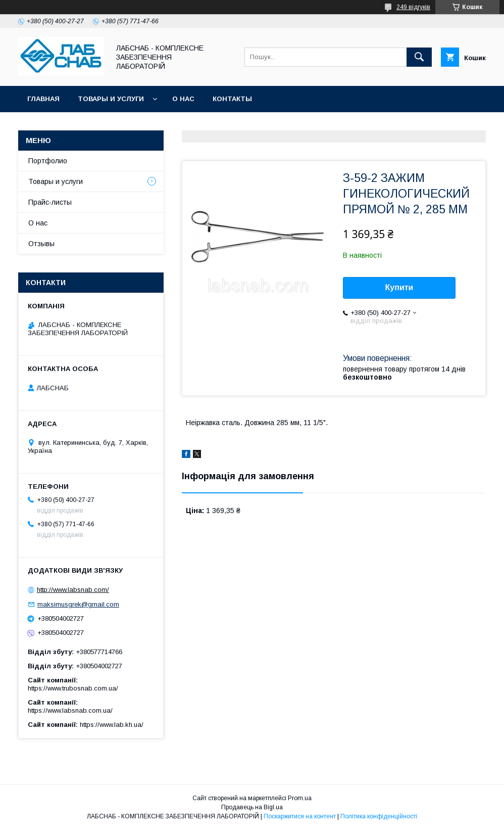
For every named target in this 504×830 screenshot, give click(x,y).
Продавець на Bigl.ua (252, 807)
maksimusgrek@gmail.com (78, 604)
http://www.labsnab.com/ (73, 590)
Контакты (232, 99)
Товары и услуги (111, 99)
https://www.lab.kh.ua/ (112, 725)
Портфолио (48, 161)
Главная (43, 99)
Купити (399, 287)
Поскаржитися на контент (300, 816)
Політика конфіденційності (379, 816)
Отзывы (41, 244)
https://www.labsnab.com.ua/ (70, 710)
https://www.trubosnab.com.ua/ (73, 688)
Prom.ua (300, 798)
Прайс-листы (50, 202)
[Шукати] (419, 57)
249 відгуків (413, 7)
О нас (183, 99)
